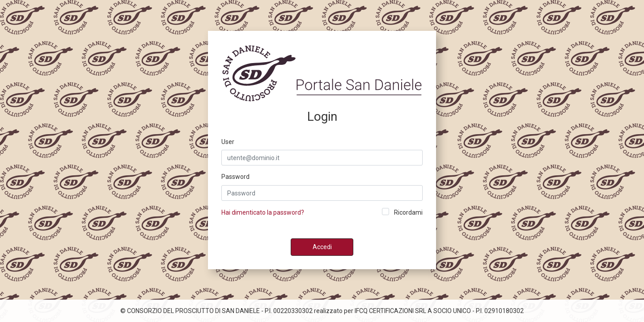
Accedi (322, 247)
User (228, 142)
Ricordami (408, 212)
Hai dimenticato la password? (263, 212)
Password (235, 177)
